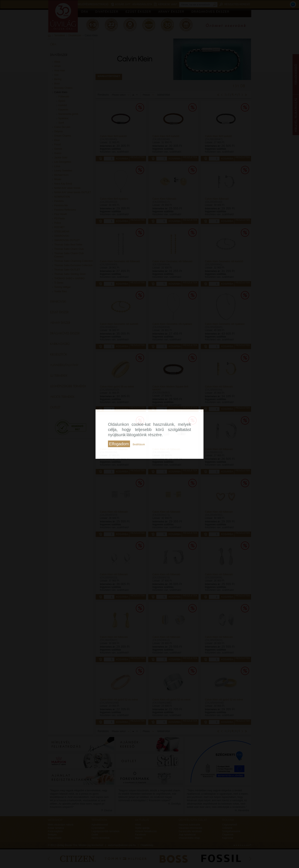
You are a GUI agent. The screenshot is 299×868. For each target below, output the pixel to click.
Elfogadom (119, 444)
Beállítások (139, 444)
